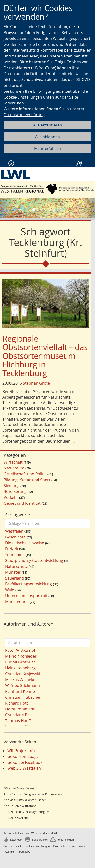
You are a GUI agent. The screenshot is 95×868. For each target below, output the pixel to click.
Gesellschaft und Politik (25, 474)
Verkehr (11, 497)
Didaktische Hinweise (25, 543)
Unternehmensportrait (26, 596)
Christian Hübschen (23, 697)
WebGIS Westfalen (24, 768)
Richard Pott (17, 703)
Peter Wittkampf (20, 650)
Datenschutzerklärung (24, 115)
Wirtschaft (13, 462)
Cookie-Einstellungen (37, 846)
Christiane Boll (18, 715)
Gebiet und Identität (22, 503)
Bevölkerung (15, 491)
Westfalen (14, 531)
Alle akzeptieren (48, 125)
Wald (10, 590)
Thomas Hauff (18, 721)
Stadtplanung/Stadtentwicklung (34, 560)
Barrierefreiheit (12, 846)
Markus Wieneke (20, 680)
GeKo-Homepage (23, 756)
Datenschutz (61, 846)
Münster (13, 572)
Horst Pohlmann (20, 709)
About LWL (24, 852)
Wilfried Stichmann (23, 685)
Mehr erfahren (47, 148)
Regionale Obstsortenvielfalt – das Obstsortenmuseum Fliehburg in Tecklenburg (45, 356)
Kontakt (9, 852)
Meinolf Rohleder (21, 656)
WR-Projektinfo (21, 751)
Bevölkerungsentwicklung (28, 584)
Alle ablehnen (47, 137)
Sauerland (14, 578)
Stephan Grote (36, 383)
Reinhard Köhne (20, 691)
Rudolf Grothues (20, 662)
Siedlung (12, 486)
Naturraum (14, 468)
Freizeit (12, 549)
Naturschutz (16, 566)
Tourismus (15, 555)
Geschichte (15, 537)
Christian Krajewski (23, 674)
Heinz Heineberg (20, 668)
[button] (7, 208)
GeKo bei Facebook (25, 762)
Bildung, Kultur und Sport (27, 480)
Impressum (78, 846)
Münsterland (17, 602)
